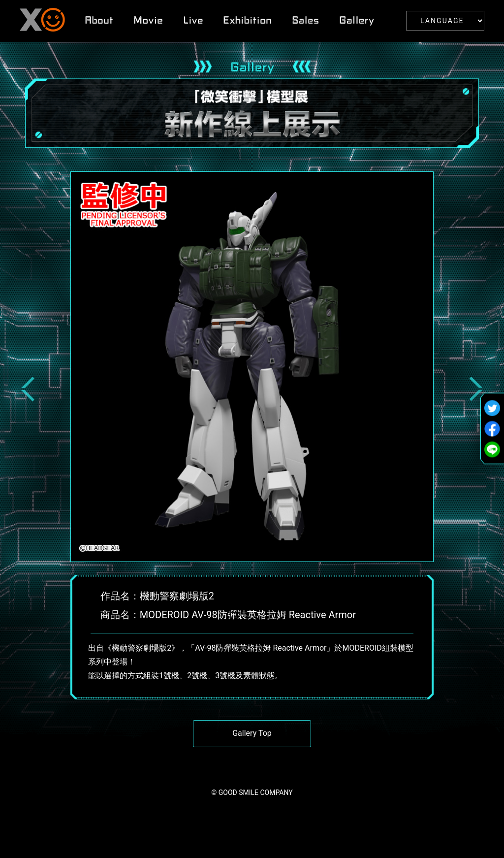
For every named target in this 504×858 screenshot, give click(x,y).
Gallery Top (252, 733)
